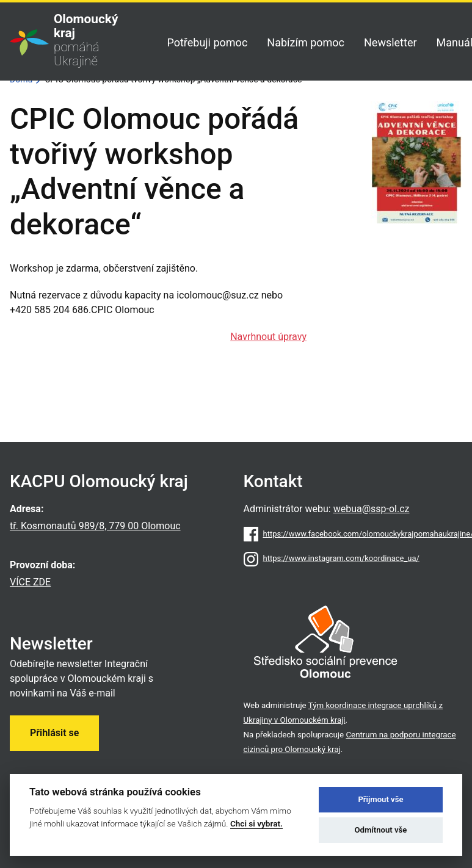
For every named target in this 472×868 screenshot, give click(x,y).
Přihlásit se (54, 733)
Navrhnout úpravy (268, 337)
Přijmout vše (380, 799)
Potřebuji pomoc (207, 42)
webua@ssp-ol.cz (372, 509)
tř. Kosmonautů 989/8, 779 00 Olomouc (95, 526)
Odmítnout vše (381, 830)
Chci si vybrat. (256, 823)
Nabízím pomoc (306, 42)
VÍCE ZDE (30, 582)
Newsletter (390, 42)
